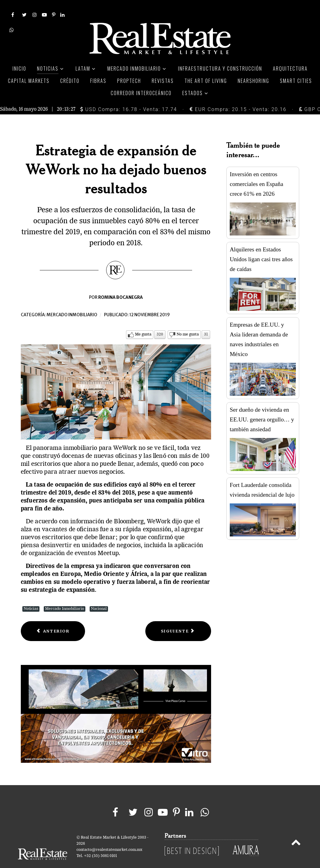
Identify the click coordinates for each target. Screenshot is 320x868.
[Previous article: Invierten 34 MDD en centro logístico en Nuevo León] (53, 617)
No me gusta (188, 321)
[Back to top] (296, 830)
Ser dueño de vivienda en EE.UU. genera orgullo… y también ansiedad (262, 406)
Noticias (31, 595)
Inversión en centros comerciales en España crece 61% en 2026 (257, 170)
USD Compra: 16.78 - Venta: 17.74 (129, 96)
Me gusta (143, 321)
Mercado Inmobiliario (65, 595)
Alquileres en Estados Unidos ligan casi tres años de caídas (261, 245)
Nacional (99, 595)
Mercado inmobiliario (72, 301)
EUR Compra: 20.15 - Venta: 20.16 (238, 96)
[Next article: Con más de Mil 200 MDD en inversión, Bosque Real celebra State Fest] (178, 617)
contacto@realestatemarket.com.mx (109, 836)
